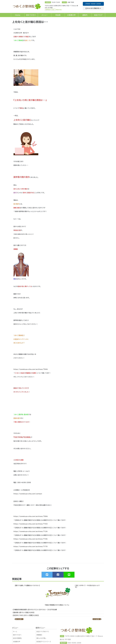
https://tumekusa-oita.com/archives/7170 (31, 547)
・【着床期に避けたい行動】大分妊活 (23, 612)
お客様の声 (17, 642)
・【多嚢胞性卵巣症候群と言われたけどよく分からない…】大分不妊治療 (35, 610)
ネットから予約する (93, 8)
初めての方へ (17, 635)
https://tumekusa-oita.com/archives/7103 (31, 524)
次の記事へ (97, 619)
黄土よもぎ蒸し (41, 638)
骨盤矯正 (39, 635)
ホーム (15, 632)
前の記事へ (19, 619)
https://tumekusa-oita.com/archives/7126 (31, 531)
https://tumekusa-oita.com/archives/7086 (31, 516)
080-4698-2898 (93, 4)
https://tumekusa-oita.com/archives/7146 (31, 539)
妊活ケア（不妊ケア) (43, 632)
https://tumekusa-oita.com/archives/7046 (31, 369)
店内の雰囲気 (17, 638)
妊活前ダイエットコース (44, 642)
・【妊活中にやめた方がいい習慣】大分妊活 (25, 615)
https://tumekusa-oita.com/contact (28, 494)
